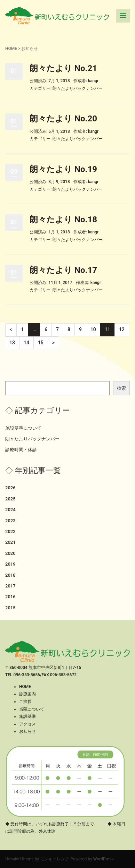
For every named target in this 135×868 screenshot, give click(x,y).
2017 (10, 586)
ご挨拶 (25, 702)
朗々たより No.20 (63, 119)
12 (122, 329)
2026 (10, 488)
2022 (10, 531)
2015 (10, 608)
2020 (10, 553)
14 (26, 343)
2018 (10, 575)
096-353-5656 (27, 675)
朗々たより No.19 (63, 169)
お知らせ (27, 731)
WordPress (104, 859)
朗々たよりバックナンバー (78, 88)
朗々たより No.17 (63, 270)
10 (93, 329)
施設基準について (23, 428)
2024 (10, 510)
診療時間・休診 (21, 450)
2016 (10, 597)
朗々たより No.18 (63, 220)
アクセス (27, 724)
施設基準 (27, 716)
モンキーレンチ (55, 859)
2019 (10, 564)
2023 (10, 521)
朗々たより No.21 (63, 68)
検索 (121, 388)
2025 (10, 499)
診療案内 (27, 694)
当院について (32, 709)
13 (12, 343)
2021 (10, 542)
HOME (11, 49)
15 (41, 343)
